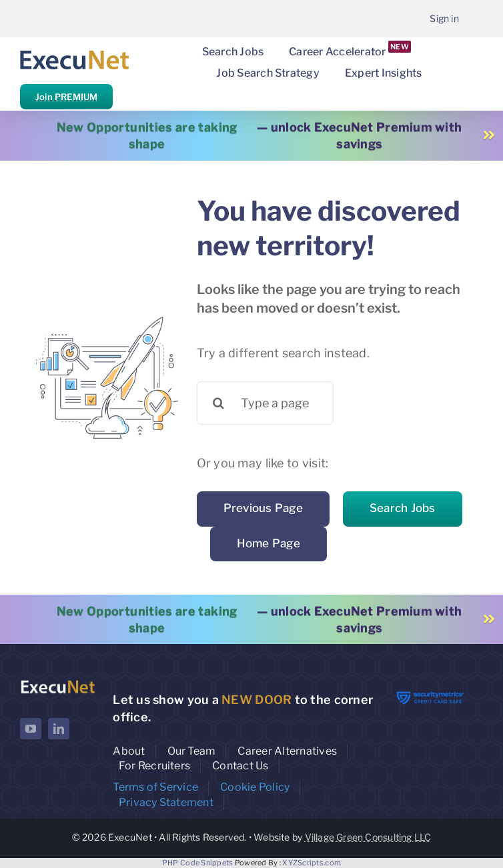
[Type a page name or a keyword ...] (265, 403)
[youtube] (31, 729)
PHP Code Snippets (198, 863)
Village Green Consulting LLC (368, 837)
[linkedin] (59, 729)
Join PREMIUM (66, 97)
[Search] (218, 403)
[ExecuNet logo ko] (58, 683)
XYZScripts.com (312, 863)
